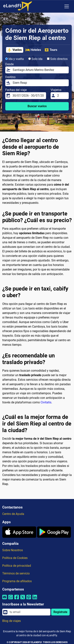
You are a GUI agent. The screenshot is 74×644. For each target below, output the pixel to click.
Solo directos (57, 59)
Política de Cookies (15, 558)
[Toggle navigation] (67, 6)
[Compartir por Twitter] (23, 599)
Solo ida (35, 59)
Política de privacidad (17, 566)
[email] (29, 612)
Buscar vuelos (37, 106)
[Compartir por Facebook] (17, 599)
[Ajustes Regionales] (59, 6)
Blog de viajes (12, 621)
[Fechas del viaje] (28, 96)
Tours (51, 50)
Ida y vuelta (15, 59)
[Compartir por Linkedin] (35, 599)
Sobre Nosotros (13, 550)
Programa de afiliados (17, 581)
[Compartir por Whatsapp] (11, 599)
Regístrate (60, 612)
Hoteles (33, 50)
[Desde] (40, 70)
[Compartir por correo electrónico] (5, 599)
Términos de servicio (16, 573)
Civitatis (46, 402)
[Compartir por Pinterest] (29, 599)
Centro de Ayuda (13, 514)
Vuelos (14, 50)
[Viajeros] (62, 96)
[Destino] (40, 83)
